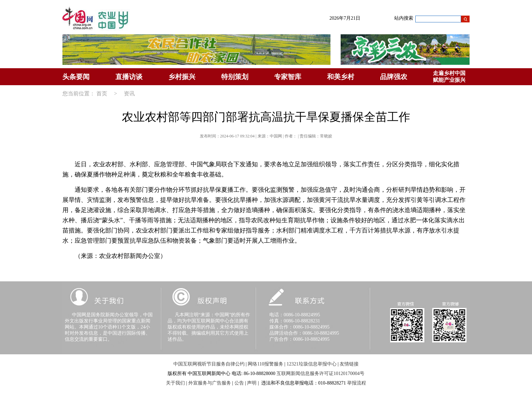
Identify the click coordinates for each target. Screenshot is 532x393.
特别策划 (235, 77)
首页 (102, 93)
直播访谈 (129, 77)
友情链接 (349, 364)
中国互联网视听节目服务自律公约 (209, 364)
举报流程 (357, 383)
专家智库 (288, 77)
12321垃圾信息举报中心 (312, 364)
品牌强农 (394, 77)
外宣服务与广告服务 (210, 383)
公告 (239, 383)
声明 (252, 383)
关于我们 (175, 383)
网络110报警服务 (265, 364)
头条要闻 (76, 77)
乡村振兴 (182, 77)
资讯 (129, 93)
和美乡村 (341, 77)
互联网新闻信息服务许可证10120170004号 (320, 373)
